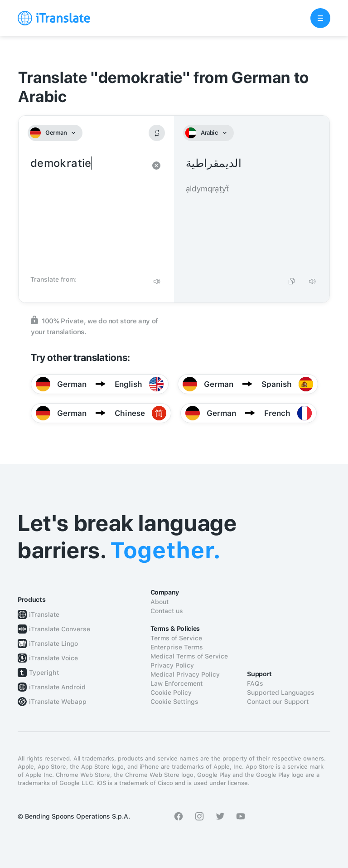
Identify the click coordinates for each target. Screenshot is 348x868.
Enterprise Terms (177, 647)
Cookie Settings (174, 702)
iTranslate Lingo (53, 644)
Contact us (167, 611)
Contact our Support (278, 702)
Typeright (44, 673)
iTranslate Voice (53, 658)
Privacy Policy (172, 665)
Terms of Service (176, 638)
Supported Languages (281, 692)
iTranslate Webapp (58, 702)
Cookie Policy (171, 692)
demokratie (87, 213)
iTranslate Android (57, 687)
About (159, 602)
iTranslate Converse (60, 629)
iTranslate (44, 614)
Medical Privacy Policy (185, 674)
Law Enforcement (176, 683)
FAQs (255, 683)
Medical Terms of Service (189, 656)
